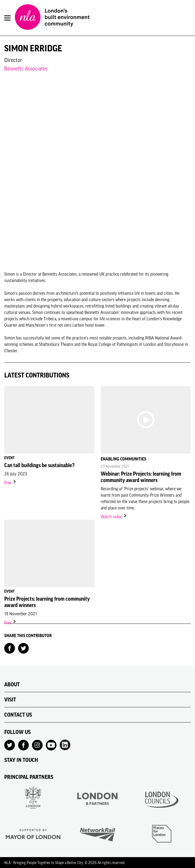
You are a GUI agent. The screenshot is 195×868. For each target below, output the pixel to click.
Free (10, 483)
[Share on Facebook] (10, 648)
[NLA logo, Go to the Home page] (52, 18)
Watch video (114, 517)
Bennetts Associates (26, 68)
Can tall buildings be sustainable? (39, 465)
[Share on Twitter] (23, 648)
